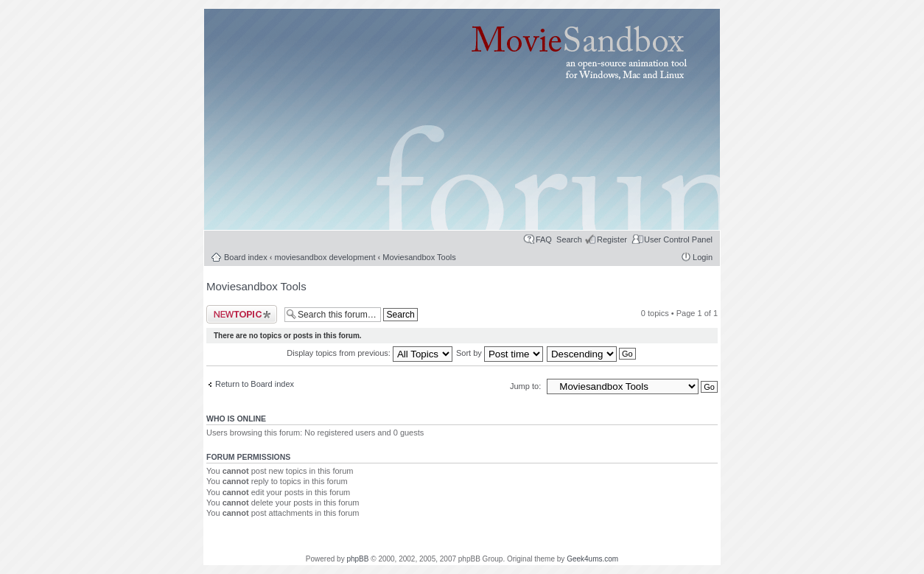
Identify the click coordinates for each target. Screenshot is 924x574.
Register (612, 239)
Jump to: (526, 386)
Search (569, 239)
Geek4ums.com (592, 559)
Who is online (236, 419)
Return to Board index (255, 384)
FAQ (544, 239)
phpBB (357, 559)
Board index (246, 257)
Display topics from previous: (370, 353)
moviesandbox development (325, 257)
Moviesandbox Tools (419, 257)
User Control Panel (678, 239)
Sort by (500, 353)
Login (703, 257)
